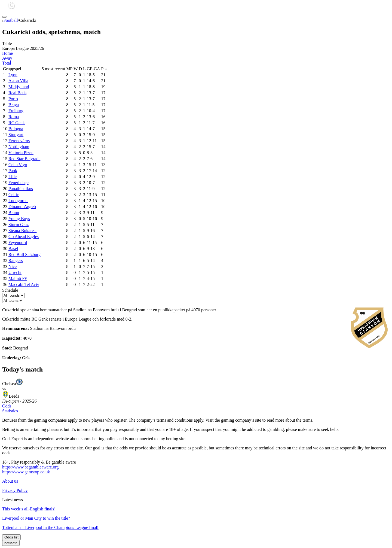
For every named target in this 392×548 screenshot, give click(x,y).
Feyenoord (18, 243)
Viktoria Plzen (21, 153)
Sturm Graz (19, 225)
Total (7, 63)
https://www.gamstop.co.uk (26, 472)
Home (7, 53)
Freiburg (16, 111)
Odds (7, 406)
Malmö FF (18, 278)
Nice (13, 267)
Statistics (10, 411)
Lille (13, 177)
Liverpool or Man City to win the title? (36, 518)
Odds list (11, 537)
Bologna (16, 129)
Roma (14, 117)
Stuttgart (16, 135)
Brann (14, 213)
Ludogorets (18, 201)
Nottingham (19, 147)
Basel (13, 249)
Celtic (14, 195)
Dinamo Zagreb (22, 207)
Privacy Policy (15, 490)
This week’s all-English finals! (29, 509)
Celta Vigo (18, 165)
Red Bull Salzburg (24, 255)
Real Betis (17, 93)
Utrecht (15, 273)
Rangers (16, 261)
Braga (14, 105)
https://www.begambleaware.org (30, 467)
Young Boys (19, 219)
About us (10, 481)
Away (7, 58)
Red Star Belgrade (24, 159)
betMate (11, 543)
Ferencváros (19, 141)
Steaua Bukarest (23, 231)
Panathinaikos (21, 189)
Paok (13, 171)
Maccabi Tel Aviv (24, 284)
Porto (13, 99)
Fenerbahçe (19, 183)
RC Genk (17, 123)
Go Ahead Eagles (24, 237)
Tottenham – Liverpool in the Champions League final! (50, 527)
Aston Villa (18, 81)
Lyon (13, 75)
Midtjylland (19, 87)
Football (10, 20)
